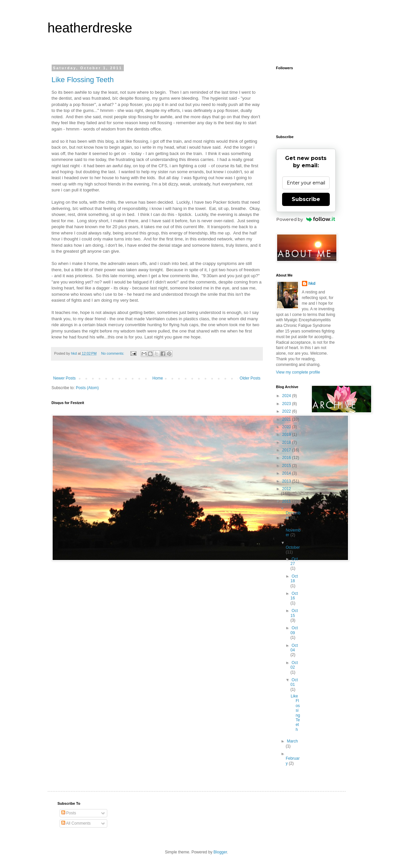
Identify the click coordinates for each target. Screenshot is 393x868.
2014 (287, 473)
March (292, 741)
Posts (69, 813)
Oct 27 (294, 561)
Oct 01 (294, 682)
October (293, 547)
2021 (287, 419)
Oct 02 (294, 665)
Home (158, 378)
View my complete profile (298, 372)
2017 (287, 450)
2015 (287, 466)
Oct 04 (294, 648)
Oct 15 (294, 613)
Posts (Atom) (87, 388)
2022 (287, 411)
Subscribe (306, 199)
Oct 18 (294, 579)
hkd (312, 283)
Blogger (220, 852)
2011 (287, 501)
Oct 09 (294, 630)
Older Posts (250, 378)
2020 (287, 427)
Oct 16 (294, 596)
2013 (287, 481)
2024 (287, 396)
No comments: (113, 353)
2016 (287, 458)
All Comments (76, 823)
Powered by (306, 219)
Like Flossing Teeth (83, 80)
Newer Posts (65, 378)
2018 (287, 442)
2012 (287, 489)
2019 (287, 434)
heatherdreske (90, 28)
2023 (287, 404)
